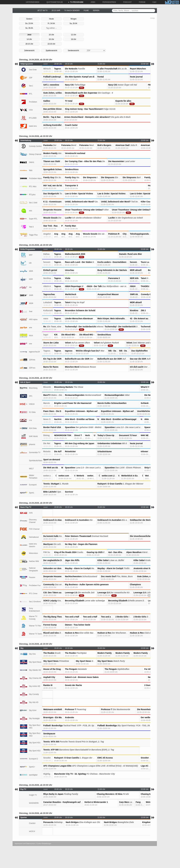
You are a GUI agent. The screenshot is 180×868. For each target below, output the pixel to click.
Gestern (29, 19)
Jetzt (29, 35)
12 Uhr (74, 35)
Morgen (74, 19)
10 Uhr (51, 35)
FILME (86, 11)
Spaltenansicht (51, 51)
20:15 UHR (56, 11)
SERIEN (96, 11)
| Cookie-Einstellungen (43, 844)
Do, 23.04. (29, 23)
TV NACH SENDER (72, 11)
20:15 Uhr (29, 44)
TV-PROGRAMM (76, 2)
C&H (153, 2)
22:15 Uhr (51, 44)
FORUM (141, 2)
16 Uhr (51, 39)
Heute (51, 19)
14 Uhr (29, 39)
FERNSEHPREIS (108, 2)
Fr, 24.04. (51, 23)
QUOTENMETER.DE (54, 2)
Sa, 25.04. (74, 23)
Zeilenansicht (29, 51)
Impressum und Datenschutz (25, 844)
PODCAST (126, 2)
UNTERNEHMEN (32, 2)
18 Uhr (74, 39)
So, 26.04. (29, 28)
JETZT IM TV (42, 11)
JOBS (92, 2)
